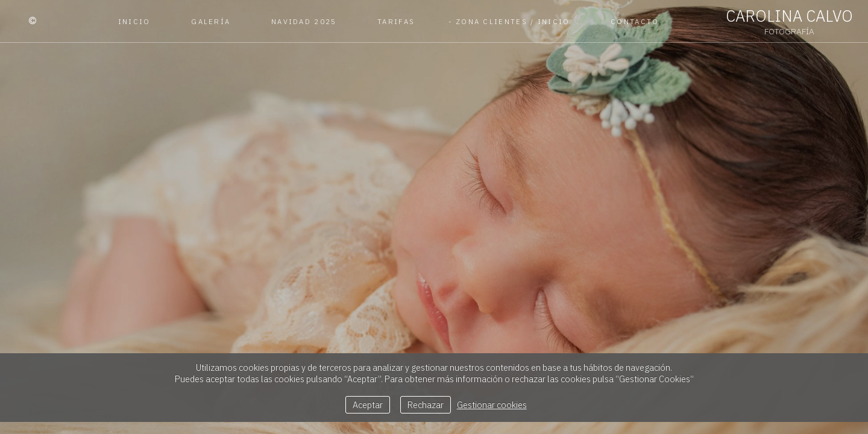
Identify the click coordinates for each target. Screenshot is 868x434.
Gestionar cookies (492, 405)
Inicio (134, 21)
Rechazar (426, 405)
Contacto (635, 21)
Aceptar (368, 405)
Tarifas (396, 21)
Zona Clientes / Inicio (513, 21)
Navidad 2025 (304, 21)
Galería (211, 21)
